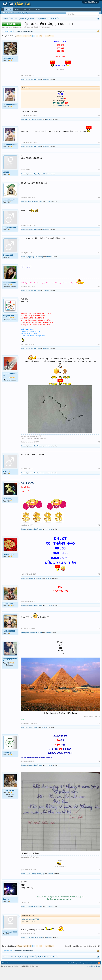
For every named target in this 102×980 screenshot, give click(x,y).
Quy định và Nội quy (94, 977)
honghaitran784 (9, 238)
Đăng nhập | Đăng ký (91, 2)
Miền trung (24, 25)
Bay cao (6, 910)
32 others (46, 359)
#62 (99, 126)
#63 (99, 153)
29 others (49, 540)
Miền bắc (15, 25)
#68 (99, 297)
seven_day (40, 885)
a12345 (6, 183)
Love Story (7, 510)
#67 (99, 264)
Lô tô (20, 28)
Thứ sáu (65, 25)
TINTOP (41, 38)
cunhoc (30, 738)
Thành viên (26, 9)
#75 (99, 640)
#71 (99, 480)
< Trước (19, 47)
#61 (99, 86)
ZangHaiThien (9, 327)
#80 (99, 944)
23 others (46, 157)
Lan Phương (32, 130)
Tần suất (13, 28)
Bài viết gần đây (23, 13)
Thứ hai (38, 25)
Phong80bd (25, 644)
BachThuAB (8, 69)
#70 (99, 453)
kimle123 (24, 90)
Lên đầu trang (92, 974)
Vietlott (31, 25)
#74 (99, 612)
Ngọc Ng (37, 90)
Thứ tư (51, 25)
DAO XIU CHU (9, 565)
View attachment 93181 (60, 116)
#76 (99, 734)
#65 (99, 208)
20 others (49, 484)
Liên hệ (69, 974)
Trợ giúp (76, 974)
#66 (99, 236)
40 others (49, 457)
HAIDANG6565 (9, 642)
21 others (49, 212)
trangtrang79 (32, 589)
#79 (99, 913)
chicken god (8, 764)
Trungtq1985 (8, 266)
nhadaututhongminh (10, 386)
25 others (46, 240)
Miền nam (7, 25)
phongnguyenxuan (10, 671)
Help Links (38, 9)
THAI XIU (7, 482)
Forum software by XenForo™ (20, 977)
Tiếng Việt (5, 974)
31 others (46, 90)
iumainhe (40, 130)
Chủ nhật (80, 25)
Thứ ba (44, 25)
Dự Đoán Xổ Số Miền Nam (22, 38)
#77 (99, 772)
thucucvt (31, 90)
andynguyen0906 (10, 943)
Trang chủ (83, 974)
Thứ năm (58, 25)
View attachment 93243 (30, 930)
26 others (46, 301)
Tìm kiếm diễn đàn (9, 13)
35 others (49, 589)
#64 (99, 181)
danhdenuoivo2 (9, 293)
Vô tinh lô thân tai (10, 115)
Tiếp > (51, 47)
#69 (99, 355)
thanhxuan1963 (9, 211)
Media (17, 9)
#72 (99, 536)
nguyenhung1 (9, 614)
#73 (99, 585)
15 (47, 47)
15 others (49, 130)
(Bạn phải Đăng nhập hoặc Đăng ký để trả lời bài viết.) (82, 957)
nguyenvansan (9, 801)
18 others (49, 268)
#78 (99, 881)
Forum (8, 9)
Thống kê (88, 25)
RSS (99, 974)
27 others (48, 644)
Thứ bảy (72, 25)
